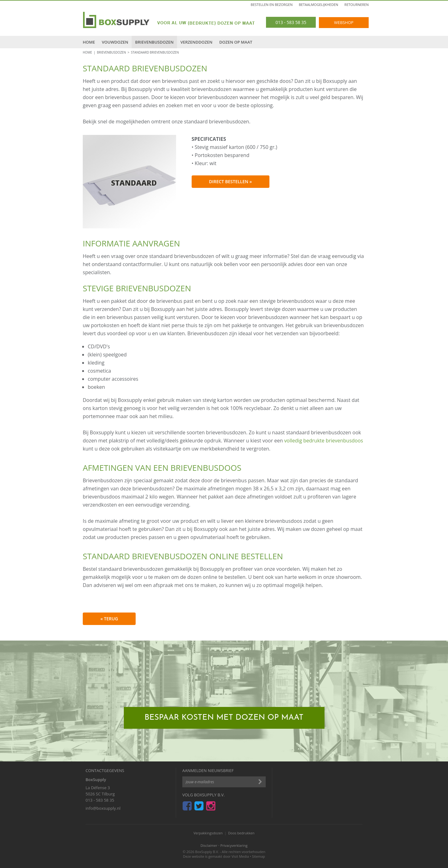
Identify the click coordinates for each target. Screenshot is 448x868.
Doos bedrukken (241, 833)
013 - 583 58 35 (100, 800)
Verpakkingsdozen (208, 833)
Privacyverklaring (234, 845)
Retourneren (357, 5)
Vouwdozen (115, 42)
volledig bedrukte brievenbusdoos (324, 441)
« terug (109, 619)
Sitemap (259, 856)
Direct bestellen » (231, 181)
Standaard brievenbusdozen (155, 52)
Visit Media (240, 856)
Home (89, 42)
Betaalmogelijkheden (319, 5)
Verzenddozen (196, 42)
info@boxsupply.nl (103, 808)
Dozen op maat (236, 42)
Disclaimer (209, 845)
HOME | (90, 52)
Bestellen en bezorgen (272, 5)
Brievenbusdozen (154, 42)
